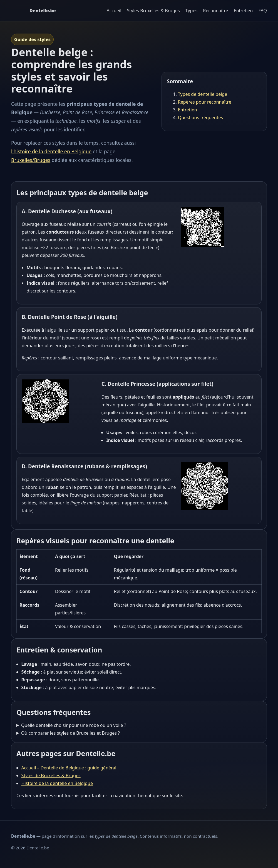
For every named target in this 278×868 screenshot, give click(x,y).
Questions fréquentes (200, 117)
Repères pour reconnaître (205, 102)
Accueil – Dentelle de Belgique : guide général (69, 768)
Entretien (243, 11)
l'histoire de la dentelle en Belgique (51, 151)
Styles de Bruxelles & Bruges (51, 776)
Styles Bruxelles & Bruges (153, 11)
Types (191, 11)
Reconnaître (215, 11)
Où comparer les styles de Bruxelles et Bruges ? (70, 733)
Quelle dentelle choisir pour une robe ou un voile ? (74, 725)
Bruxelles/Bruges (31, 160)
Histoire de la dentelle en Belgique (57, 783)
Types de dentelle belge (203, 94)
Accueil (114, 11)
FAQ (263, 11)
